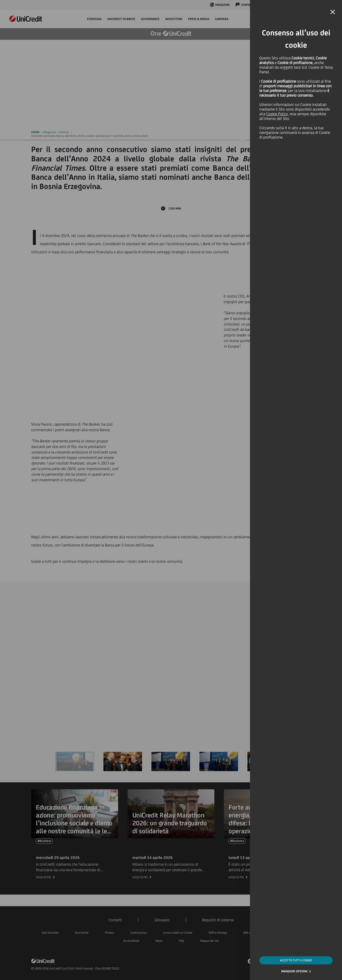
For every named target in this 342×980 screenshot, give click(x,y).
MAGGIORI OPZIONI (294, 971)
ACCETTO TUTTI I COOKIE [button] (296, 960)
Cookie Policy (277, 114)
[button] (333, 12)
